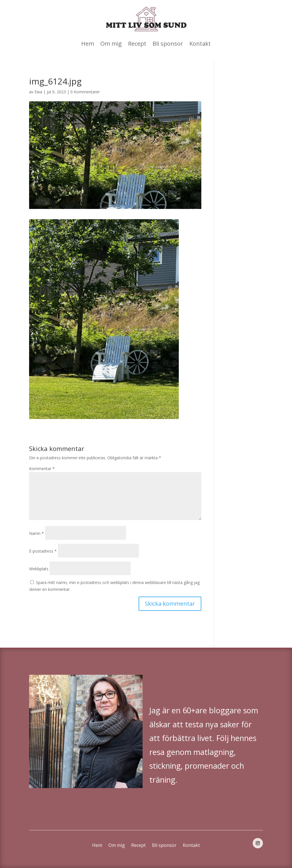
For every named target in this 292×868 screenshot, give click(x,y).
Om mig (111, 44)
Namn (36, 533)
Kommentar (42, 469)
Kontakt (200, 44)
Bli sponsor (168, 44)
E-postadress (43, 551)
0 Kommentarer (85, 92)
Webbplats (39, 569)
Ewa (38, 92)
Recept (137, 44)
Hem (88, 44)
